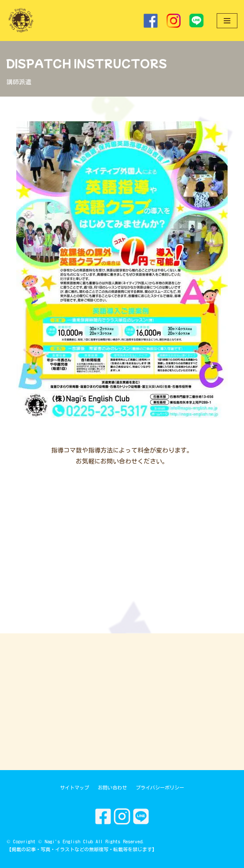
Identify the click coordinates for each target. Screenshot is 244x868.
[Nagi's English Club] (21, 21)
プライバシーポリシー (160, 788)
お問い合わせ (112, 788)
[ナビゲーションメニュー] (227, 21)
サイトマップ (74, 788)
